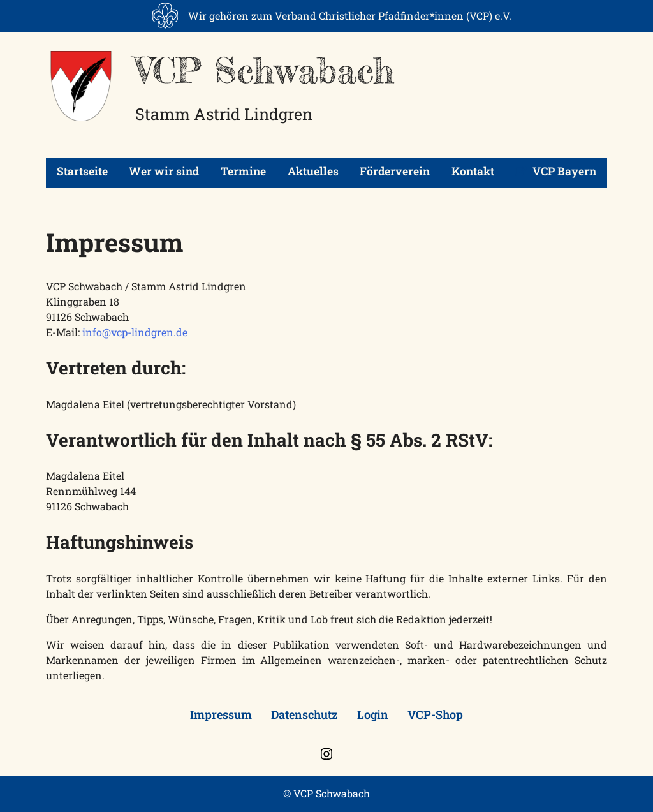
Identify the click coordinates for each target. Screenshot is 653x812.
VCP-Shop (435, 714)
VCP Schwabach (265, 70)
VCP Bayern (556, 171)
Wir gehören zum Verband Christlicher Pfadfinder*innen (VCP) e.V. (350, 16)
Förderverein (395, 171)
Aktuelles (313, 171)
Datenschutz (304, 714)
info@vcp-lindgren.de (135, 332)
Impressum (221, 714)
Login (373, 714)
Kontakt (473, 171)
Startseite (82, 171)
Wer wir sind (164, 171)
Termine (243, 171)
